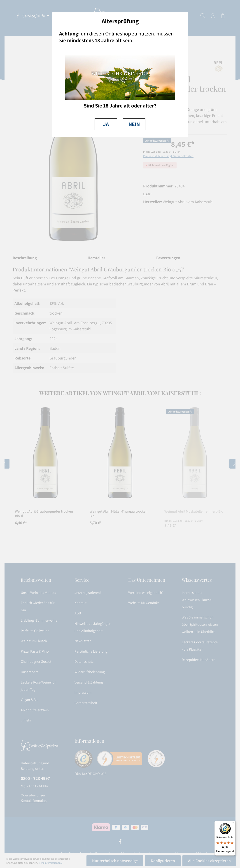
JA (106, 124)
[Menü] (233, 823)
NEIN (134, 124)
